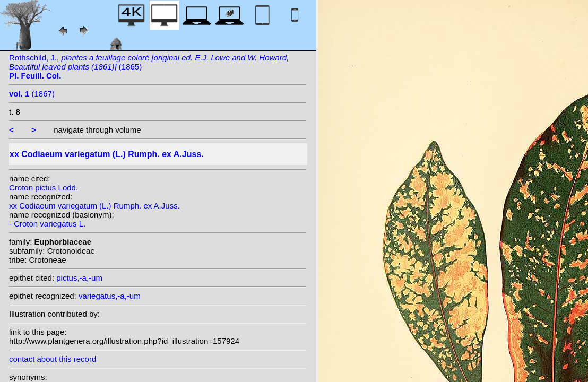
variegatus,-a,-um (110, 296)
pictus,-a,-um (79, 278)
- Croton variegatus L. (47, 224)
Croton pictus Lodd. (44, 188)
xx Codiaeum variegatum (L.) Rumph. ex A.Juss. (94, 206)
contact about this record (53, 359)
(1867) (32, 94)
